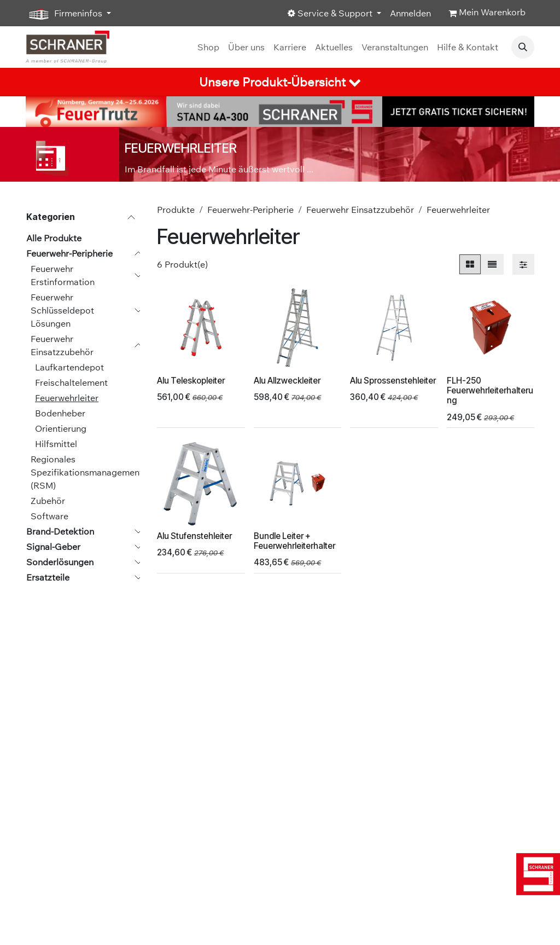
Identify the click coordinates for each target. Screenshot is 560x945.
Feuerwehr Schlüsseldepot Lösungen (62, 310)
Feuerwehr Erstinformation (63, 275)
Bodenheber (60, 413)
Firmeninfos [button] (65, 14)
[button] (523, 47)
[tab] (280, 82)
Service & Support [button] (331, 13)
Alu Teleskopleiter (191, 381)
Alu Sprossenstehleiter (393, 381)
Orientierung (61, 428)
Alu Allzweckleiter (287, 381)
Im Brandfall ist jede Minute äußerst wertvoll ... (219, 169)
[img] (536, 874)
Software (49, 516)
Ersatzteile (48, 577)
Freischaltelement (71, 382)
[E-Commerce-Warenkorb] (487, 13)
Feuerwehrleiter (67, 398)
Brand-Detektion (60, 531)
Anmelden (410, 13)
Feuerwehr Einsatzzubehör (62, 345)
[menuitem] (208, 47)
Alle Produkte (54, 238)
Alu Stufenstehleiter (194, 536)
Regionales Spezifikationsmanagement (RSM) (87, 472)
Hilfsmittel (56, 444)
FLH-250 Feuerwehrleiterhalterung (490, 390)
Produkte (176, 210)
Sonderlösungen (60, 562)
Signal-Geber (53, 547)
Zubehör (48, 501)
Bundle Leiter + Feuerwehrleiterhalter (294, 541)
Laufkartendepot (69, 367)
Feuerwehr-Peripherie (69, 253)
